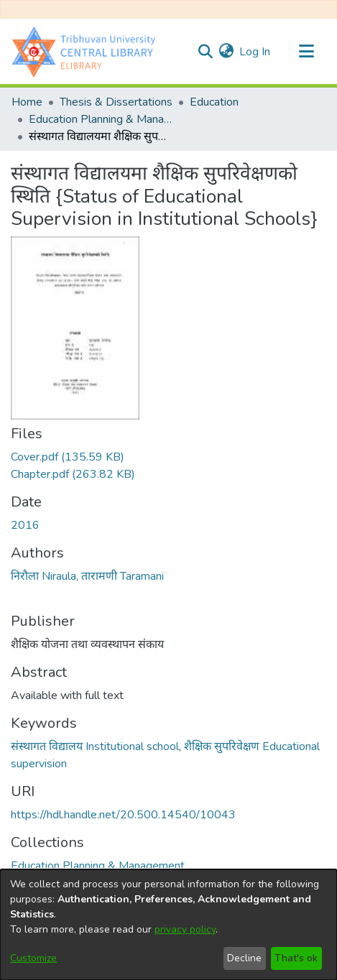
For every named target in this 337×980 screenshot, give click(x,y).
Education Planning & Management (101, 119)
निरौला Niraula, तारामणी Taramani (87, 576)
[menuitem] (226, 52)
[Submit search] (205, 52)
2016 (25, 525)
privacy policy (185, 929)
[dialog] (168, 925)
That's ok (296, 958)
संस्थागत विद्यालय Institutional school (95, 746)
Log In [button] (255, 52)
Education (214, 102)
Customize (33, 958)
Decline (244, 958)
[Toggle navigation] (306, 52)
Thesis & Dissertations (116, 102)
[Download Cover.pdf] (68, 457)
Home (27, 102)
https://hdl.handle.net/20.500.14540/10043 (123, 815)
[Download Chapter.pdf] (73, 474)
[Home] (87, 51)
